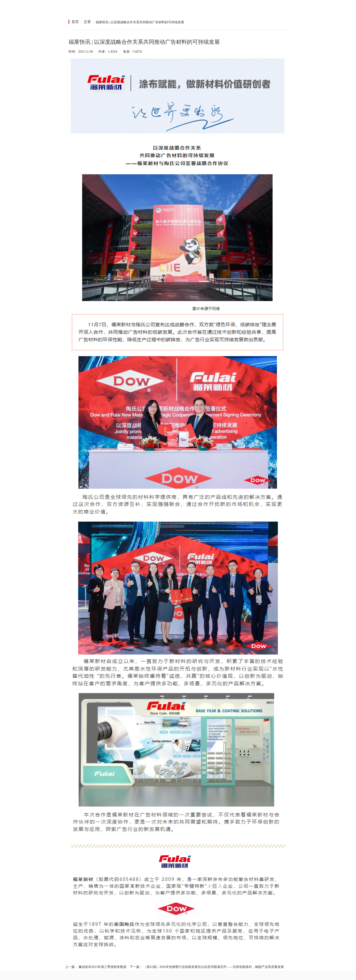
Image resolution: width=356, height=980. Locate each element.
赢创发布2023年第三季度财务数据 (102, 967)
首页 (75, 22)
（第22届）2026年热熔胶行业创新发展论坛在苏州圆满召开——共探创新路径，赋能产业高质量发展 (214, 967)
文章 (87, 22)
